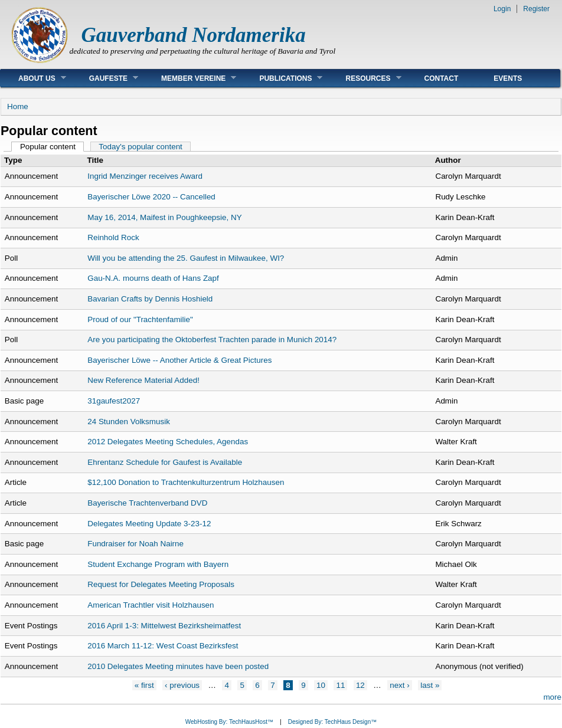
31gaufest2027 (114, 401)
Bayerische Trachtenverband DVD (147, 503)
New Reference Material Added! (143, 380)
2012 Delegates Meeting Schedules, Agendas (168, 442)
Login (502, 9)
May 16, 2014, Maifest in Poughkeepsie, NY (164, 217)
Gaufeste (105, 78)
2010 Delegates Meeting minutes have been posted (178, 666)
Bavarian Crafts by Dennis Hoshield (150, 299)
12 (360, 685)
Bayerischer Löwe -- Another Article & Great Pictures (179, 360)
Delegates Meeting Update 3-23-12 (149, 524)
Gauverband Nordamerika (194, 35)
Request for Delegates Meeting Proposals (161, 584)
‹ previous (182, 685)
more (552, 697)
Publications (282, 78)
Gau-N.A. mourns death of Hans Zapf (153, 278)
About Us (33, 78)
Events (508, 78)
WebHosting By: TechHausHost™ (229, 722)
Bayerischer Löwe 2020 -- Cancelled (151, 197)
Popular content (52, 147)
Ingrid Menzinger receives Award (145, 176)
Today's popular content (140, 147)
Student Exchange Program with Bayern (158, 564)
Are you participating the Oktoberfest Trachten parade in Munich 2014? (212, 340)
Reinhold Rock (113, 237)
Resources (364, 78)
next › (400, 685)
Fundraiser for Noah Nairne (135, 544)
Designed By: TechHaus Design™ (332, 722)
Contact (442, 78)
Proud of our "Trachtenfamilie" (140, 319)
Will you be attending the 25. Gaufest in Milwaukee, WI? (186, 258)
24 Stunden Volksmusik (129, 422)
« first (144, 685)
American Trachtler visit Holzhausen (151, 605)
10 (321, 685)
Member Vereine (190, 78)
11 (340, 685)
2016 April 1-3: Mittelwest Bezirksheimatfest (164, 626)
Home (18, 106)
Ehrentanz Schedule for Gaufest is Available (165, 462)
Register (536, 9)
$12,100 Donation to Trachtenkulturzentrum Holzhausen (186, 482)
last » (430, 685)
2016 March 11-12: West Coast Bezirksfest (163, 646)
